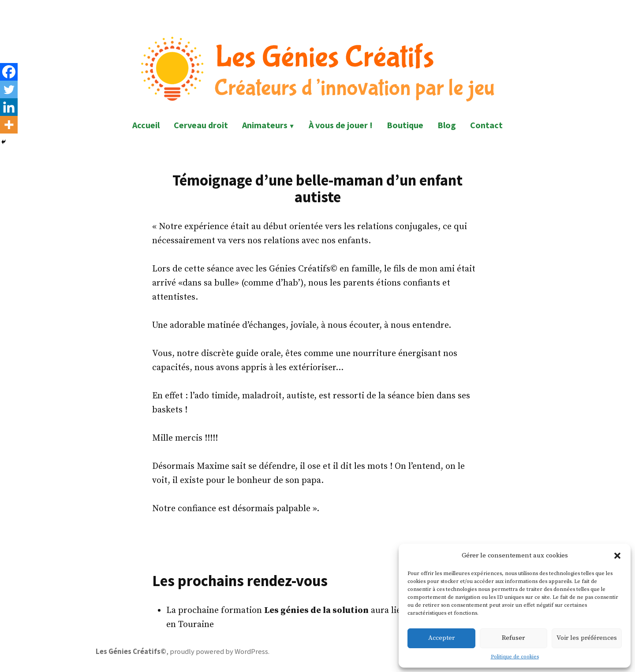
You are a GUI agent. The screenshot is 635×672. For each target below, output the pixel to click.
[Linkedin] (9, 107)
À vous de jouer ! (341, 125)
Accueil (146, 125)
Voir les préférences (587, 638)
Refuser (513, 638)
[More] (9, 125)
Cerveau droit (201, 125)
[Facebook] (9, 72)
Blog (447, 125)
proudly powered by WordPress (219, 652)
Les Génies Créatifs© (131, 652)
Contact (486, 125)
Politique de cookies (515, 657)
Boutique (405, 125)
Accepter (441, 638)
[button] (617, 556)
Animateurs (265, 125)
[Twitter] (9, 89)
